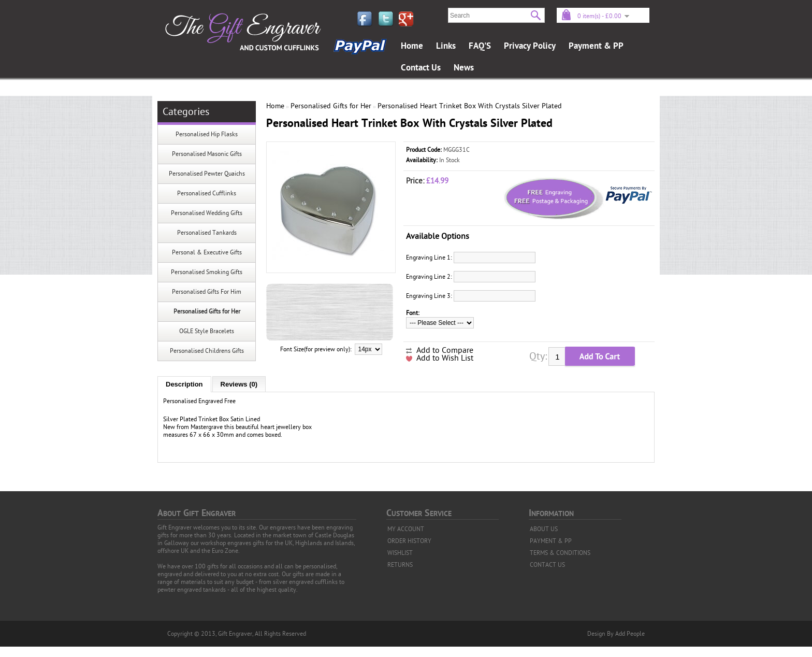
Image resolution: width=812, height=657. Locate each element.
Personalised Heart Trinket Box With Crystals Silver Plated (470, 106)
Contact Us (421, 68)
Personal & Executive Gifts (207, 252)
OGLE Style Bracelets (207, 331)
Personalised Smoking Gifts (207, 272)
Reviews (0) (239, 384)
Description (184, 384)
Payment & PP (596, 46)
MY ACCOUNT (406, 529)
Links (446, 46)
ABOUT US (544, 529)
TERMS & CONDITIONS (560, 553)
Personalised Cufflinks (207, 193)
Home (412, 46)
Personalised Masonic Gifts (207, 154)
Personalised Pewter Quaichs (207, 174)
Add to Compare (445, 350)
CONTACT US (547, 565)
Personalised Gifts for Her (207, 311)
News (464, 68)
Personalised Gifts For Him (207, 292)
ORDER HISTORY (409, 541)
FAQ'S (480, 46)
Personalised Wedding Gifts (207, 213)
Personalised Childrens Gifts (207, 351)
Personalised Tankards (207, 233)
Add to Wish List (445, 358)
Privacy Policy (530, 46)
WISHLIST (400, 553)
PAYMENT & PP (551, 541)
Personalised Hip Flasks (207, 134)
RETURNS (400, 565)
